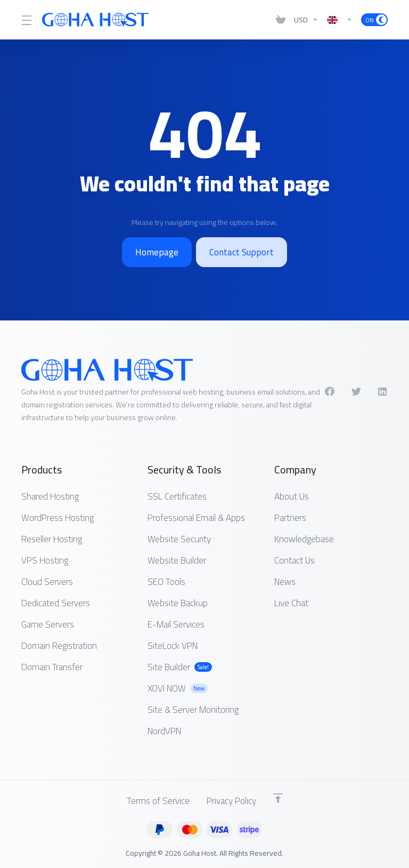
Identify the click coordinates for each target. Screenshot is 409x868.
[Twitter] (356, 391)
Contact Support (242, 252)
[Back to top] (278, 798)
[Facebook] (330, 391)
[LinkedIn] (383, 391)
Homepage (157, 252)
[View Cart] (281, 20)
